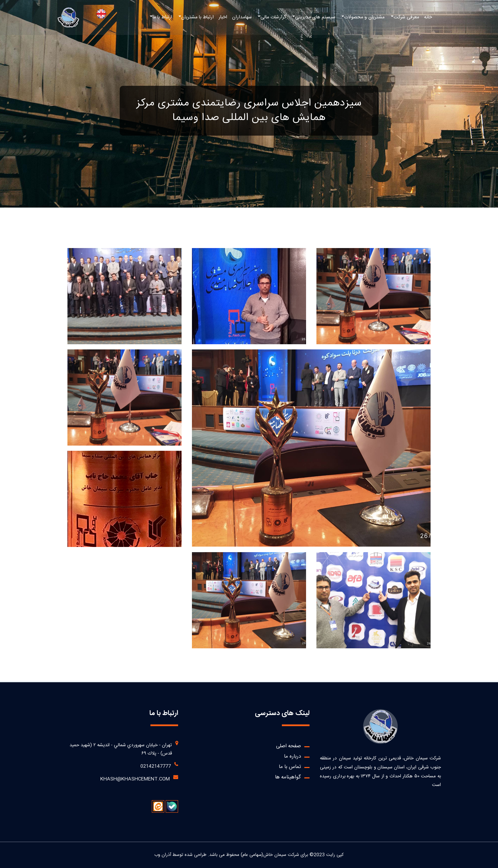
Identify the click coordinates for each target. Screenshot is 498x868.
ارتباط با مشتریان (197, 17)
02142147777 (156, 766)
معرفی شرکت (406, 17)
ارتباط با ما (162, 17)
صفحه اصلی (288, 746)
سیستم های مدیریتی (315, 17)
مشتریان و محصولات (364, 17)
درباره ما (292, 756)
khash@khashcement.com (135, 779)
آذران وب (163, 855)
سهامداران (242, 17)
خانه (428, 17)
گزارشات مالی (273, 17)
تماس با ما (290, 767)
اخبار (223, 17)
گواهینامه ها (288, 777)
